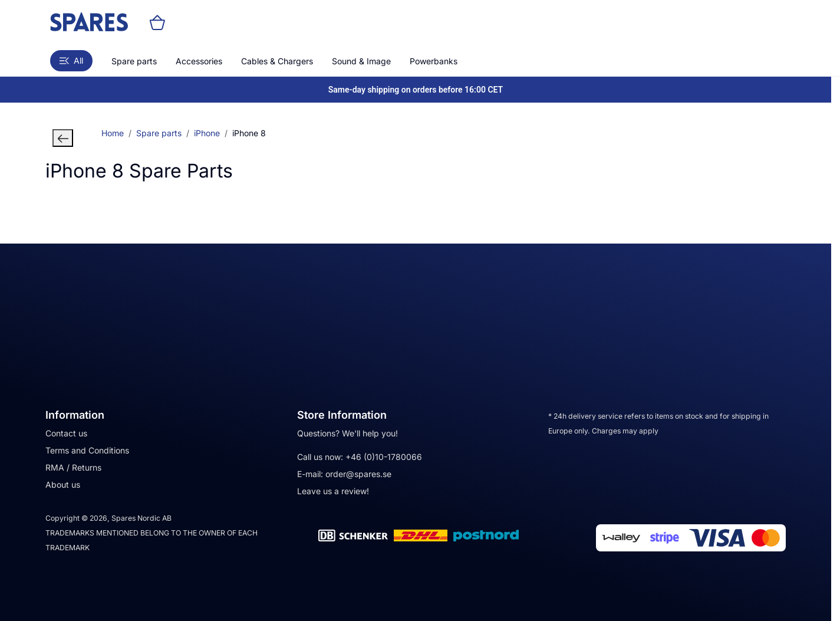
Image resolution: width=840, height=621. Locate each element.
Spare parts (134, 61)
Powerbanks (434, 61)
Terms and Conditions (87, 450)
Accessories (199, 61)
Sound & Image (361, 61)
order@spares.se (358, 474)
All (71, 60)
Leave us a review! (333, 491)
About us (63, 484)
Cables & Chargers (277, 61)
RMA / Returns (73, 467)
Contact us (66, 433)
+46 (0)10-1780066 (384, 457)
